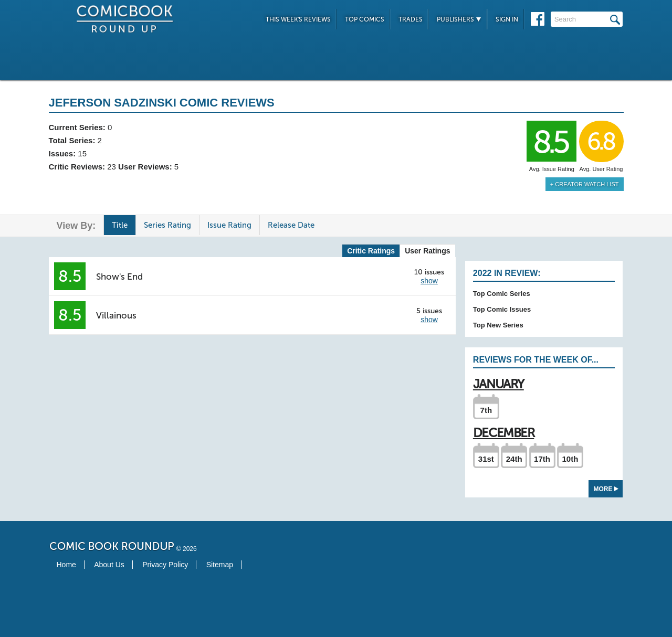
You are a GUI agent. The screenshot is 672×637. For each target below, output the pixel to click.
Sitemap (220, 565)
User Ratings (427, 251)
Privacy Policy (165, 565)
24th (514, 459)
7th (486, 410)
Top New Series (498, 325)
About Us (109, 565)
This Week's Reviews (298, 19)
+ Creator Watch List (585, 184)
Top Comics (365, 19)
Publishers (459, 19)
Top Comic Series (502, 294)
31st (486, 459)
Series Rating (167, 225)
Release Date (291, 225)
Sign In (507, 19)
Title (120, 225)
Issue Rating (229, 225)
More (606, 489)
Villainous (116, 315)
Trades (411, 19)
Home (66, 565)
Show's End (119, 277)
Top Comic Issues (502, 309)
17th (542, 459)
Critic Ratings (371, 251)
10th (570, 459)
